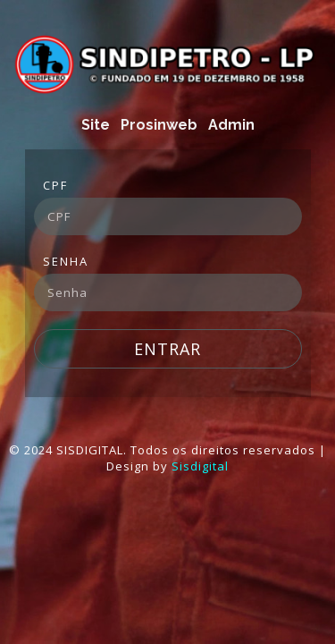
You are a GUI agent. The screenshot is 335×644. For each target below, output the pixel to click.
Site (96, 125)
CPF (55, 185)
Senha (66, 261)
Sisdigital (200, 466)
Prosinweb (159, 125)
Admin (231, 125)
